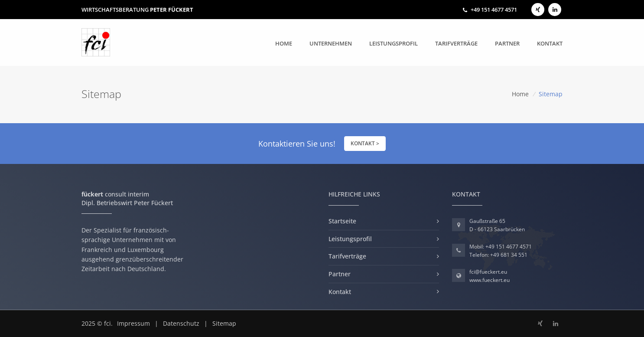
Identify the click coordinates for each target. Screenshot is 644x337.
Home (284, 43)
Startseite (342, 221)
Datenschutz (181, 323)
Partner (507, 43)
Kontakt (550, 43)
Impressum (133, 323)
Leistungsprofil (394, 43)
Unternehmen (331, 43)
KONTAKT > (365, 143)
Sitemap (224, 323)
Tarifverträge (456, 43)
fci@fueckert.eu (488, 272)
